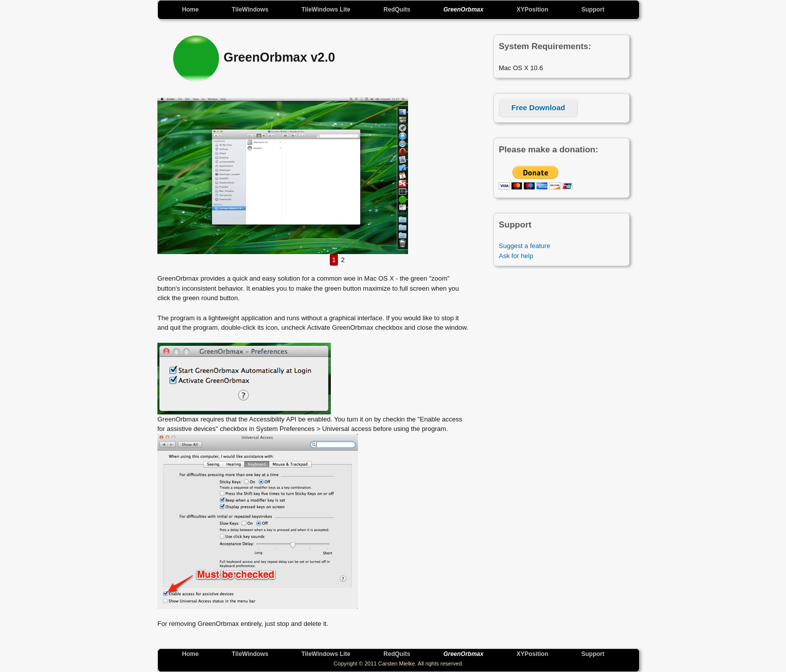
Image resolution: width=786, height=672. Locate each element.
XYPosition (532, 10)
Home (190, 10)
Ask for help (516, 256)
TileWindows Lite (326, 10)
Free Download (538, 107)
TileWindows (250, 10)
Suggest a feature (525, 246)
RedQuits (397, 10)
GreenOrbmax (463, 10)
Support (593, 10)
